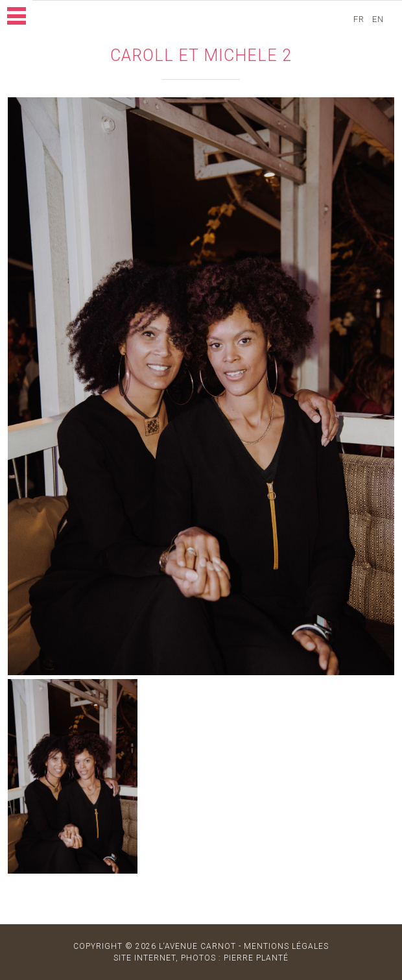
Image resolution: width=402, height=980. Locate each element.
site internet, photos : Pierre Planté (201, 958)
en (379, 19)
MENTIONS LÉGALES (286, 946)
